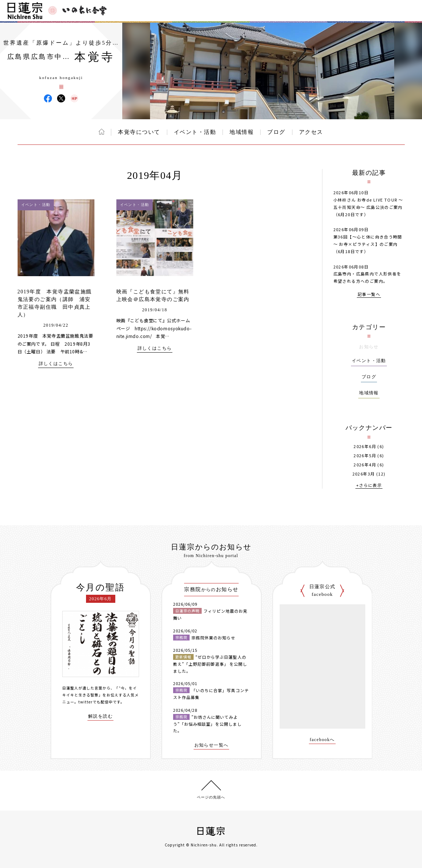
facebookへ (322, 740)
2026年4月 (365, 465)
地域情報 (242, 132)
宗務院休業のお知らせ (214, 638)
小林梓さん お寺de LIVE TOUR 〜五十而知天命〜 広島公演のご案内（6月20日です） (368, 207)
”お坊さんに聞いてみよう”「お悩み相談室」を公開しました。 (208, 724)
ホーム (102, 132)
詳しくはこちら (56, 364)
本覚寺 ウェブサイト (74, 98)
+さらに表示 (369, 486)
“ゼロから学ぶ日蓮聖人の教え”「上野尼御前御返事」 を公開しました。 (210, 664)
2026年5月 (365, 456)
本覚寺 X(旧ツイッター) (61, 98)
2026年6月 (365, 446)
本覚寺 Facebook (48, 98)
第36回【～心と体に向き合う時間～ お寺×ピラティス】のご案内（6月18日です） (368, 244)
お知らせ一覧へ (212, 745)
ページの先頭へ (211, 797)
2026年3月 (364, 474)
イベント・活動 (195, 132)
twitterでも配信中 (96, 702)
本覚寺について (139, 132)
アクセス (311, 132)
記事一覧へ (369, 295)
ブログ (276, 132)
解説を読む (100, 716)
